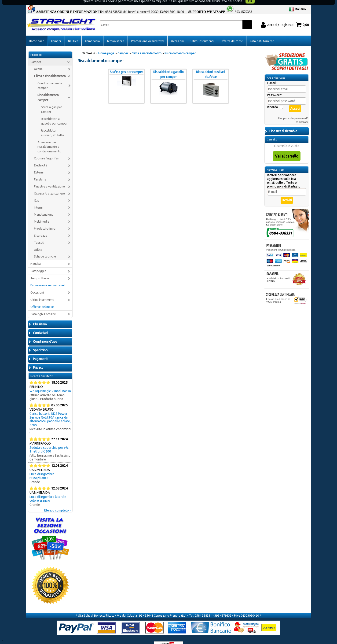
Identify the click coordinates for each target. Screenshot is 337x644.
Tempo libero (115, 34)
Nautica (73, 34)
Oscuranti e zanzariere (49, 186)
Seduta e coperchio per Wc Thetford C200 (49, 442)
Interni (38, 200)
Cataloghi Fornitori (43, 307)
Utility (38, 242)
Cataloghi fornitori (262, 34)
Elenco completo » (58, 503)
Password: (275, 88)
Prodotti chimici (45, 221)
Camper (56, 34)
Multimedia (42, 214)
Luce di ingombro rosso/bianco (42, 468)
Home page (37, 34)
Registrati (301, 115)
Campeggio (92, 34)
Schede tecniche (45, 249)
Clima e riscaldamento (50, 69)
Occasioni (177, 34)
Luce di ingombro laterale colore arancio (48, 491)
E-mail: (272, 76)
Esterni (39, 165)
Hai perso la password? (293, 111)
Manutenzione (44, 207)
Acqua (38, 62)
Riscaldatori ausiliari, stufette (53, 125)
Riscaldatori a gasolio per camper (54, 114)
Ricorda (272, 100)
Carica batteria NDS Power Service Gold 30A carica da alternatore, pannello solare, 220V (50, 412)
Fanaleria (40, 172)
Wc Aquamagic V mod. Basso (50, 383)
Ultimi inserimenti (202, 34)
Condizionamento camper (50, 78)
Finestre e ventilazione (49, 179)
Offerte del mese (232, 34)
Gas (37, 193)
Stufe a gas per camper (51, 102)
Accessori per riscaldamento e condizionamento (49, 139)
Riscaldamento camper (48, 90)
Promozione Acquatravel (148, 34)
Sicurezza (41, 228)
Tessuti (39, 235)
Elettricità (40, 158)
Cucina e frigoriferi (47, 151)
